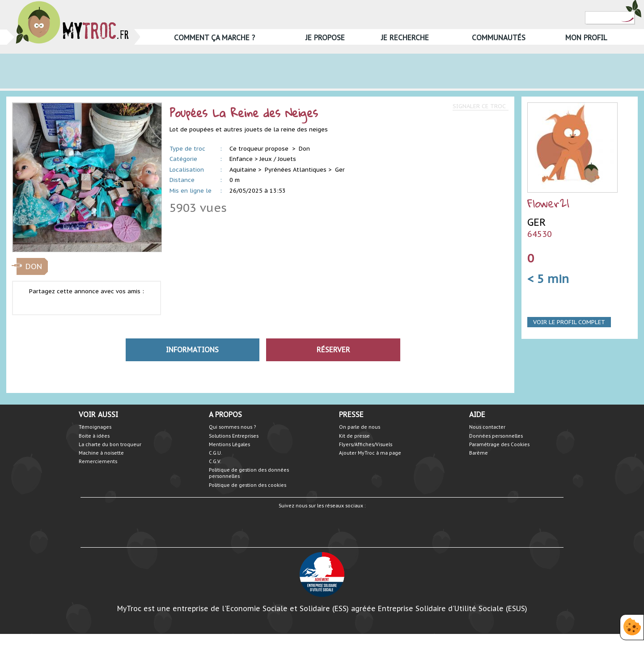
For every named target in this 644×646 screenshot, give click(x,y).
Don (304, 149)
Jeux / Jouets (278, 159)
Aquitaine (243, 170)
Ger (340, 170)
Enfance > (244, 159)
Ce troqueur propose (260, 149)
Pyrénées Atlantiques (296, 170)
